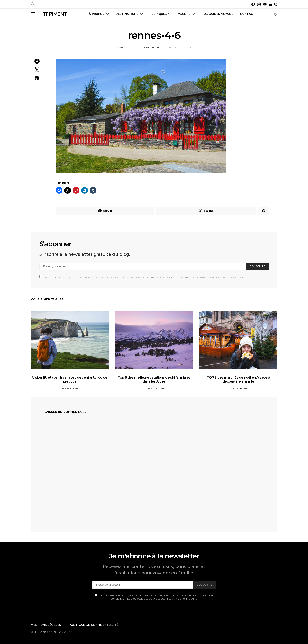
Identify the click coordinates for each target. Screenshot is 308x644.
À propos (97, 14)
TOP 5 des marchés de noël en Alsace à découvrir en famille (238, 379)
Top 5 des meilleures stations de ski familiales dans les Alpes (154, 379)
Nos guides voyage (217, 14)
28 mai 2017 (123, 48)
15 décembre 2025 (238, 388)
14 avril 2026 (70, 388)
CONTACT (248, 14)
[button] (276, 14)
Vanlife (184, 14)
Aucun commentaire (147, 48)
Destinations (127, 14)
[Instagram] (259, 4)
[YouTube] (265, 4)
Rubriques (158, 14)
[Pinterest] (276, 4)
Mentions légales (46, 625)
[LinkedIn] (270, 4)
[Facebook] (253, 4)
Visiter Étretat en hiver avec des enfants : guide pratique (70, 379)
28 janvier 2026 (154, 388)
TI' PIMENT (55, 14)
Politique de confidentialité (94, 625)
